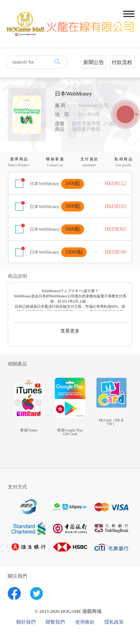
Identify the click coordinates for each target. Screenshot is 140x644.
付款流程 (122, 62)
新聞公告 (94, 62)
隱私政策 (114, 622)
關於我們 (26, 622)
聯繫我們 (55, 622)
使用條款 (85, 622)
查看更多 (70, 331)
